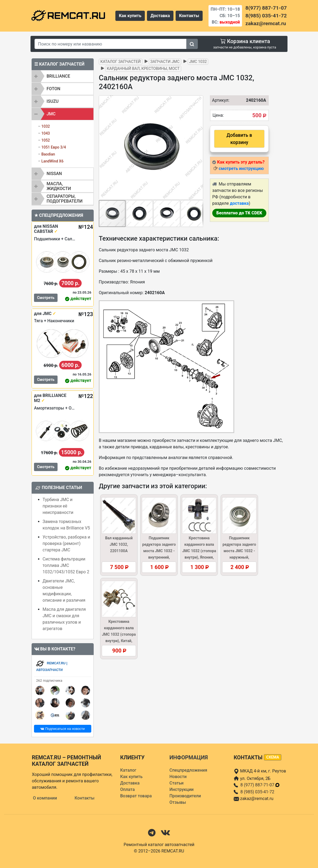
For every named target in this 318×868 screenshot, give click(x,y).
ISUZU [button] (53, 101)
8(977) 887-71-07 (266, 8)
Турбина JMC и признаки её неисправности (58, 506)
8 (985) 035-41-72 (257, 792)
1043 (46, 133)
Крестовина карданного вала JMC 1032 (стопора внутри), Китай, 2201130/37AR (119, 634)
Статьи (177, 783)
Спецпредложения (188, 770)
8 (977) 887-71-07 (260, 785)
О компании (45, 798)
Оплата (127, 789)
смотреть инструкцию (241, 168)
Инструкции (181, 789)
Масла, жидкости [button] (59, 186)
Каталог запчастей (121, 62)
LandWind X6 (52, 161)
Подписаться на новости (63, 729)
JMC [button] (51, 114)
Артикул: (218, 100)
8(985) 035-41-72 (266, 16)
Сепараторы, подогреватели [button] (65, 199)
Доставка (160, 16)
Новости (178, 777)
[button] (198, 147)
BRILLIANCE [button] (58, 76)
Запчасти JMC (165, 62)
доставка (239, 203)
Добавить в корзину (239, 139)
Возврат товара (136, 796)
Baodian (48, 154)
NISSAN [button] (54, 174)
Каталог (128, 770)
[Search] (111, 44)
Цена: (218, 115)
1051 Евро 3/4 (54, 147)
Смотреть (46, 298)
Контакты (189, 16)
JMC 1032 (198, 62)
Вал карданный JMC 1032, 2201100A (119, 544)
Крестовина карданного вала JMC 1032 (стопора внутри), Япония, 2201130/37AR (199, 551)
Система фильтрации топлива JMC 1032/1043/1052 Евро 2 (66, 565)
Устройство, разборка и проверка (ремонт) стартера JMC (66, 543)
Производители (185, 796)
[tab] (63, 76)
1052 (46, 140)
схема (273, 757)
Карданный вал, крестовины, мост (143, 69)
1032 (46, 126)
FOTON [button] (53, 89)
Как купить (130, 16)
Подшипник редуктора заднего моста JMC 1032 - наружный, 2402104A (239, 551)
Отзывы (178, 802)
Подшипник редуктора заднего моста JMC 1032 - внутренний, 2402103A (159, 551)
